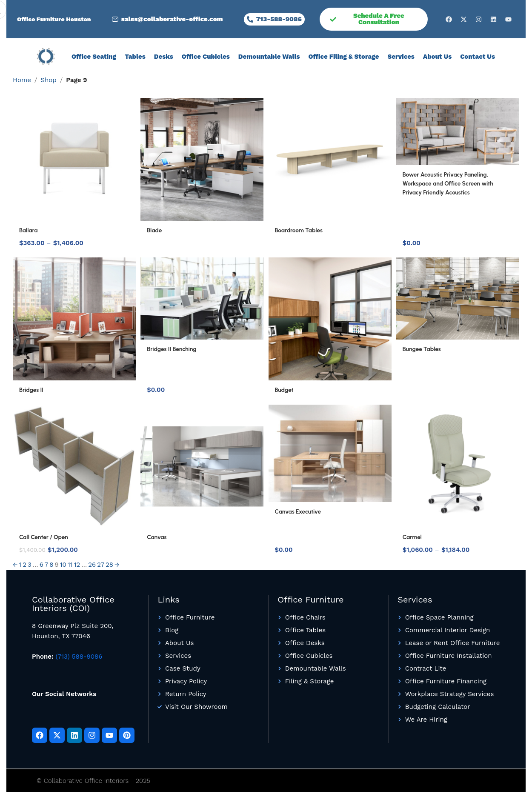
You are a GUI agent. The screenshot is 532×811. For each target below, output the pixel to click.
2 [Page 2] (24, 564)
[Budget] (330, 319)
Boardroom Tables (303, 228)
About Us (437, 57)
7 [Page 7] (46, 564)
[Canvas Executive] (330, 454)
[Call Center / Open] (73, 467)
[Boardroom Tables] (330, 158)
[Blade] (202, 158)
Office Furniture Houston (54, 19)
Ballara (29, 228)
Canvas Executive (302, 511)
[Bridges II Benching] (202, 299)
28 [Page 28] (109, 564)
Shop (48, 80)
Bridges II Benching (175, 348)
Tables (135, 57)
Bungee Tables (427, 348)
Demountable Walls (269, 57)
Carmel (416, 536)
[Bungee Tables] (459, 299)
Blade (156, 228)
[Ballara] (73, 158)
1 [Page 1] (20, 564)
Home (22, 80)
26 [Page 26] (92, 564)
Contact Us (478, 57)
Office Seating (94, 57)
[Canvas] (202, 467)
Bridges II (33, 388)
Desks (164, 57)
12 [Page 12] (77, 564)
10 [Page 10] (63, 564)
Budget (287, 388)
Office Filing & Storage (344, 57)
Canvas (159, 536)
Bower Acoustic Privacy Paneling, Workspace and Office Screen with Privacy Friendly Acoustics (455, 182)
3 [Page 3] (30, 564)
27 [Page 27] (101, 564)
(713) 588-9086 (79, 656)
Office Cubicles (206, 57)
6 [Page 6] (41, 564)
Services (401, 57)
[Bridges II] (73, 319)
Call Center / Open (46, 536)
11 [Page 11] (70, 564)
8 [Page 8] (51, 564)
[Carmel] (459, 467)
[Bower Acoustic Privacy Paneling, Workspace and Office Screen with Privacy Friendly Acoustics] (459, 131)
